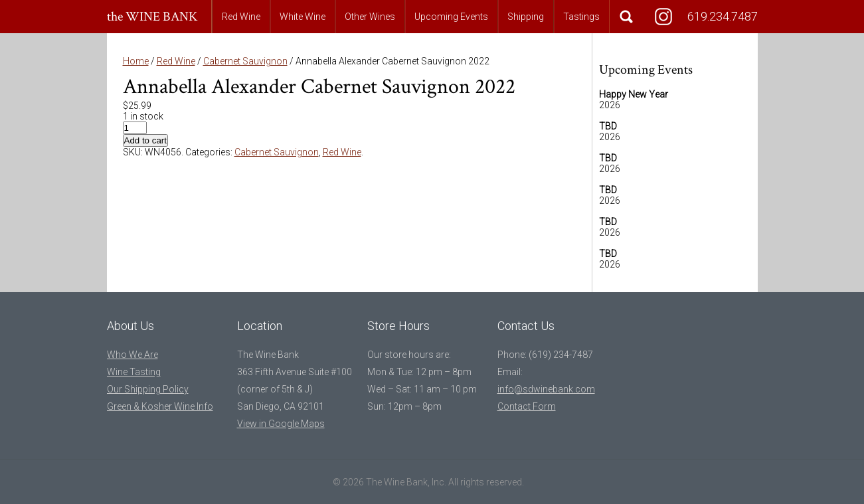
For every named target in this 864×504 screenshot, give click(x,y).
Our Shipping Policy (148, 389)
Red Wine (241, 17)
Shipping (526, 17)
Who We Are (132, 355)
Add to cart (145, 140)
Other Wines (370, 17)
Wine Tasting (134, 372)
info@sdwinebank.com (546, 389)
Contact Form (527, 406)
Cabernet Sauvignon (245, 61)
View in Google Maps (281, 424)
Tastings (581, 17)
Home (136, 61)
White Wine (302, 17)
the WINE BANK (152, 17)
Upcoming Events (451, 17)
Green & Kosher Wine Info (160, 406)
